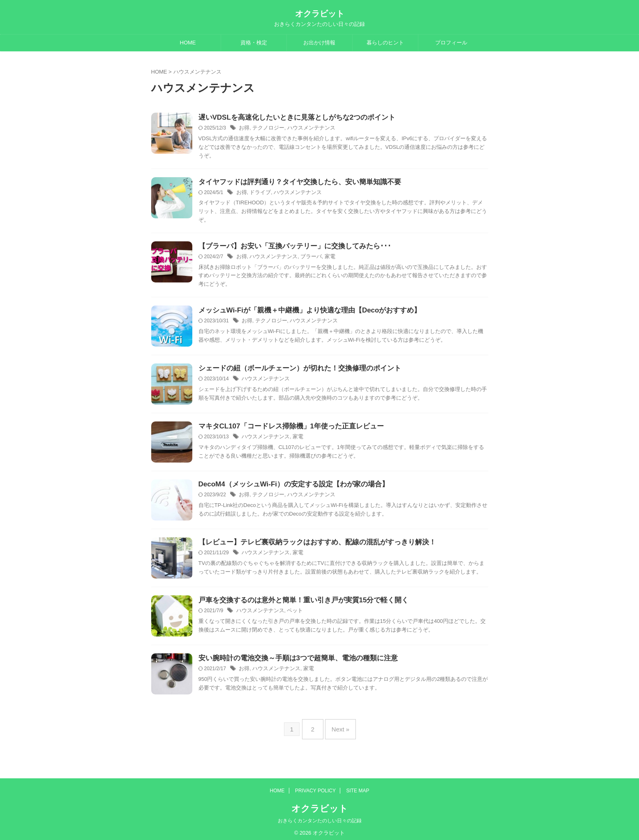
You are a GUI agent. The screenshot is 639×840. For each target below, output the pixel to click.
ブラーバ (306, 259)
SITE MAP (358, 786)
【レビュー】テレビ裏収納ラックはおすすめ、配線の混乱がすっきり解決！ (310, 545)
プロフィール (451, 43)
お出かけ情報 (319, 43)
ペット (291, 613)
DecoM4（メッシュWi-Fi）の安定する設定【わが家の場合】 (288, 487)
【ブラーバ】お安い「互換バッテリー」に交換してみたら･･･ (289, 248)
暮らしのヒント (385, 43)
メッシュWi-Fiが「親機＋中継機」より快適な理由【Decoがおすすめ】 (303, 313)
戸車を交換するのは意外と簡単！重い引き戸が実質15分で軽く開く (298, 603)
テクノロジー (266, 129)
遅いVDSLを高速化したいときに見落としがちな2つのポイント (291, 118)
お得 (244, 129)
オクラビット (320, 14)
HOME (188, 43)
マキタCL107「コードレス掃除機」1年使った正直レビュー (286, 429)
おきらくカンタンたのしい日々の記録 (320, 816)
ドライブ (258, 194)
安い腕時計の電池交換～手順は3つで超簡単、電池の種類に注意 (292, 661)
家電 (323, 259)
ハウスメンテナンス (306, 129)
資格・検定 (254, 43)
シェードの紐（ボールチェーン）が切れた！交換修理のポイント (294, 371)
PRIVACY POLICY (315, 786)
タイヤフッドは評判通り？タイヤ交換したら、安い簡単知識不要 (294, 183)
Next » (338, 728)
